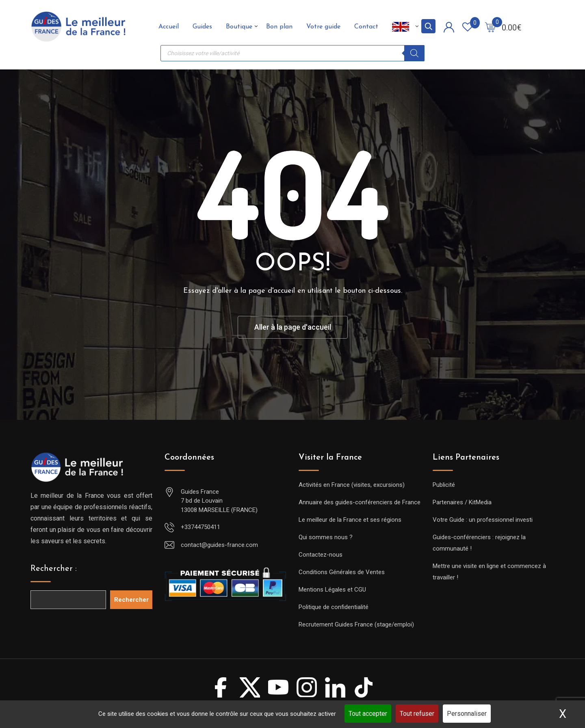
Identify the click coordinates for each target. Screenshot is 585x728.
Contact (366, 27)
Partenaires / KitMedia (462, 502)
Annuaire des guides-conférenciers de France (360, 502)
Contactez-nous (321, 555)
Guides (202, 27)
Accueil (169, 27)
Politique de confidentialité (334, 607)
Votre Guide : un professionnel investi (483, 520)
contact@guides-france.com (219, 545)
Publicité (444, 485)
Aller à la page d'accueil (293, 327)
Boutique (239, 27)
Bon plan (279, 27)
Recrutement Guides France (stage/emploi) (356, 624)
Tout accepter (368, 714)
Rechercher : (54, 569)
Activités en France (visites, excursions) (352, 485)
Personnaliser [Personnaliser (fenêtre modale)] (467, 714)
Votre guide (323, 27)
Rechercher (131, 600)
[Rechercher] (414, 53)
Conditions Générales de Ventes (342, 572)
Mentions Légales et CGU (332, 590)
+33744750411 (200, 527)
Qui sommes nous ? (326, 537)
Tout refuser (417, 714)
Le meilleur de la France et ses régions (350, 520)
